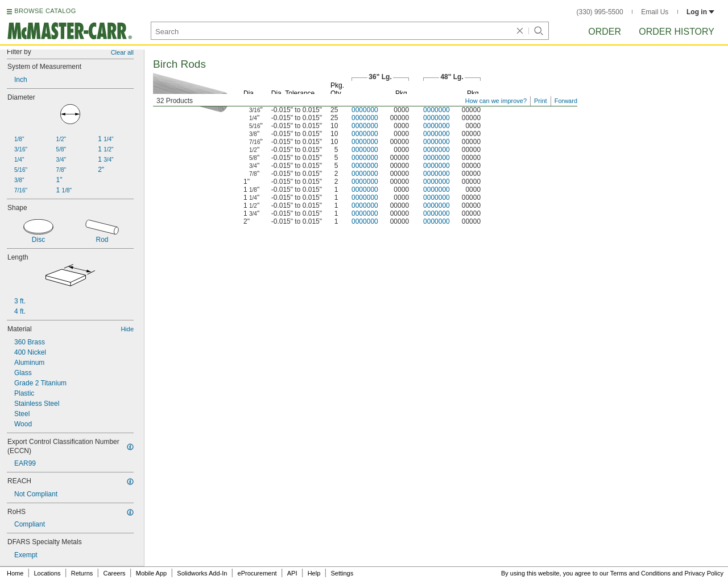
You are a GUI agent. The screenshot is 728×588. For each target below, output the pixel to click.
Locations (47, 573)
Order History (677, 32)
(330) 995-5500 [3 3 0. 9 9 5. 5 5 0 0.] (600, 12)
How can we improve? (496, 101)
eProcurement (257, 573)
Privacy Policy (704, 573)
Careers (114, 573)
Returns (82, 573)
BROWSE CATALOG (45, 11)
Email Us (655, 12)
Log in (700, 12)
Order (605, 32)
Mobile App (151, 573)
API (292, 573)
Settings (342, 573)
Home (15, 573)
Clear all (122, 52)
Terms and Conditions (640, 573)
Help (314, 573)
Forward (566, 101)
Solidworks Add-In (202, 573)
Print (541, 101)
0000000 (365, 110)
